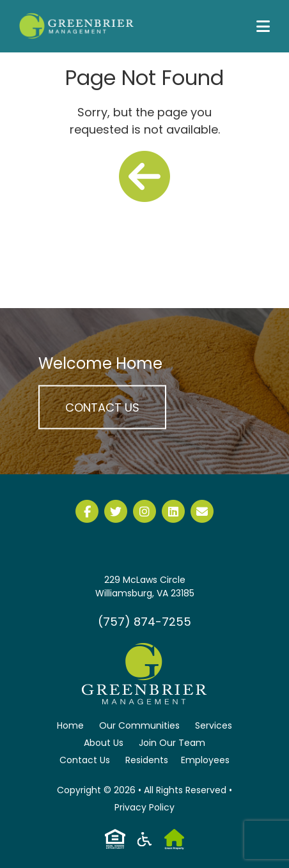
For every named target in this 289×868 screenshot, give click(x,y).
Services (214, 725)
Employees (205, 760)
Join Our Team (172, 743)
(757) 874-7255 (144, 622)
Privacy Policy (144, 807)
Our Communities (139, 725)
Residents (147, 760)
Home (70, 725)
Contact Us (102, 407)
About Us (104, 743)
